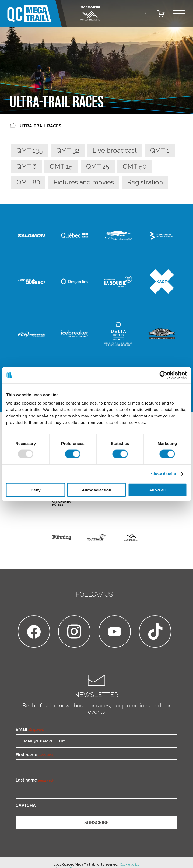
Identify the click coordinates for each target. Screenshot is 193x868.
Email (30, 729)
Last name (35, 780)
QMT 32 (68, 150)
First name (35, 755)
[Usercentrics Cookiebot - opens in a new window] (163, 375)
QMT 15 (61, 166)
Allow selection (96, 490)
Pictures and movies (84, 182)
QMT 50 (135, 166)
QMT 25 (98, 166)
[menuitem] (144, 13)
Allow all (157, 490)
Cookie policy (130, 864)
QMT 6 (26, 166)
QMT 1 (160, 150)
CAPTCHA (26, 805)
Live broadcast (115, 150)
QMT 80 (28, 182)
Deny (36, 490)
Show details (164, 474)
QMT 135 (30, 150)
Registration (145, 182)
